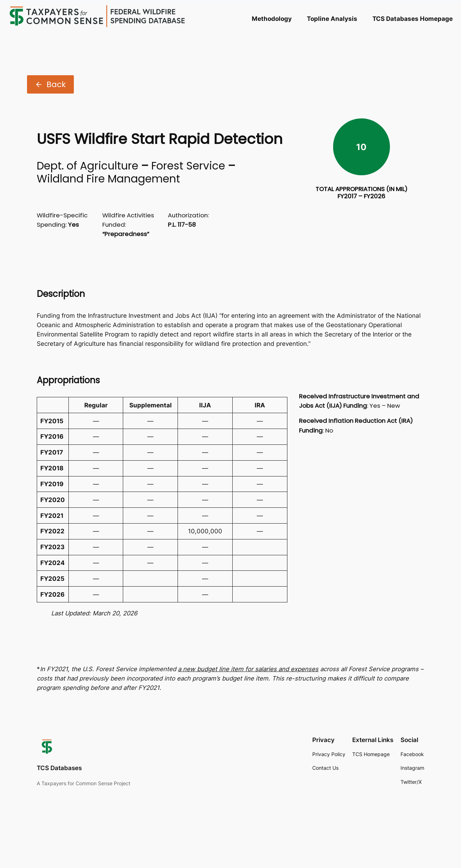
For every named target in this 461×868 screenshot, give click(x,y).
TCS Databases (59, 768)
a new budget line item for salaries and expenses (248, 669)
